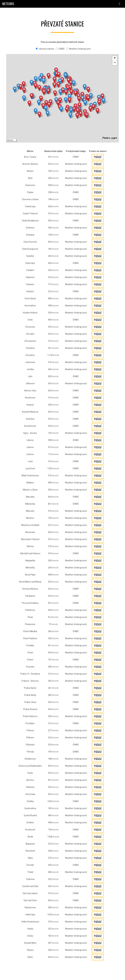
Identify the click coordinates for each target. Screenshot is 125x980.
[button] (97, 111)
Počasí (98, 157)
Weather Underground (78, 49)
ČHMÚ (60, 49)
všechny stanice (45, 49)
